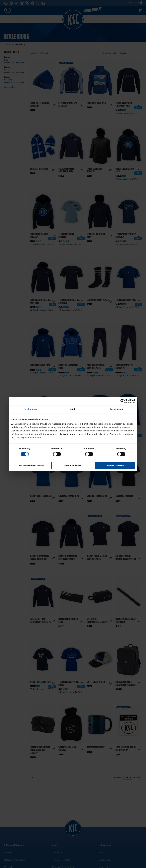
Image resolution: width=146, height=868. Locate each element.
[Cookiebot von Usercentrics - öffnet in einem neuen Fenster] (123, 401)
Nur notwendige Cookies (31, 465)
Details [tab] (73, 409)
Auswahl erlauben (73, 465)
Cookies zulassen (115, 465)
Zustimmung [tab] (30, 409)
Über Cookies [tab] (116, 409)
